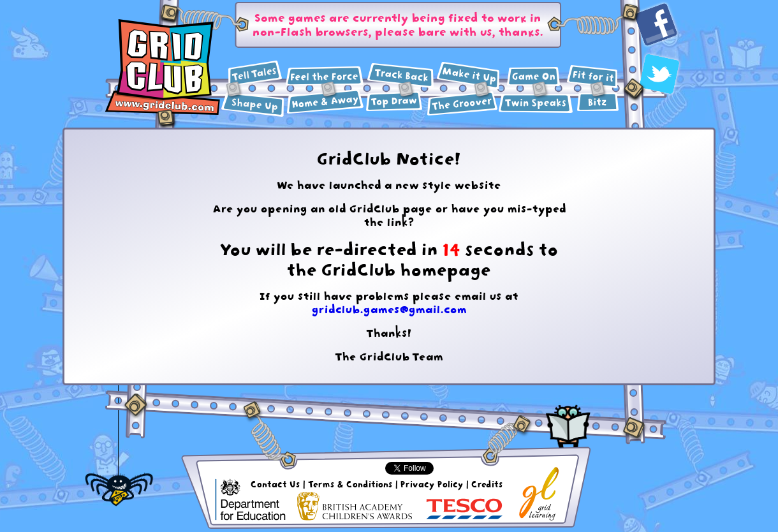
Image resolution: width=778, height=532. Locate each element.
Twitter (660, 74)
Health (592, 77)
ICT (533, 77)
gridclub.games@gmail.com (389, 310)
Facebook (657, 25)
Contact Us (275, 484)
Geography (325, 102)
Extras (598, 102)
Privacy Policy (432, 484)
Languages (536, 103)
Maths (253, 105)
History (400, 76)
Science (325, 76)
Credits (487, 484)
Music (462, 103)
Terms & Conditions (350, 484)
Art (394, 101)
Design (468, 76)
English (255, 73)
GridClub (163, 68)
